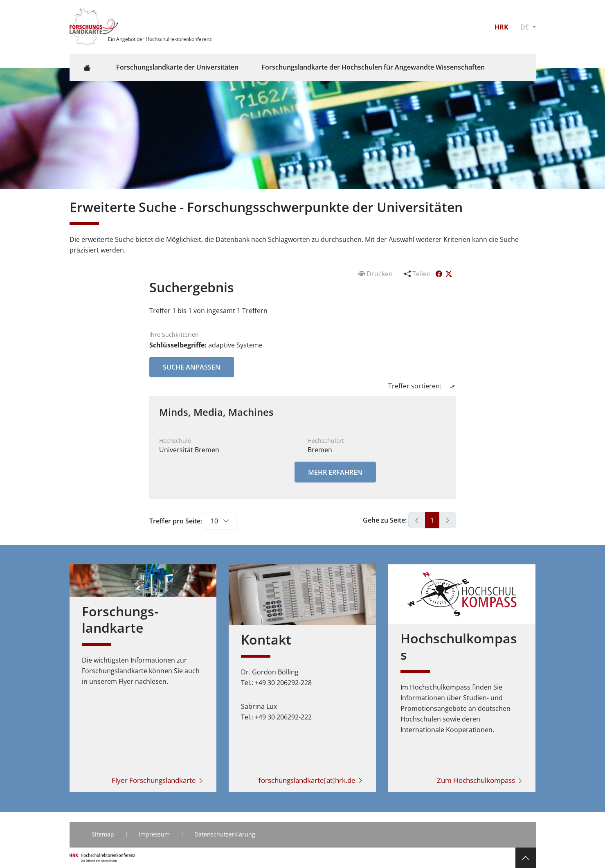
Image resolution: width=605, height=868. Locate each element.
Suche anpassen (192, 367)
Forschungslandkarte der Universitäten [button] (177, 67)
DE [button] (525, 27)
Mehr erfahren (335, 472)
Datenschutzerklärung (225, 834)
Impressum (154, 834)
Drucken (376, 274)
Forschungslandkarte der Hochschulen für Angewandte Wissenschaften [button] (373, 67)
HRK (502, 27)
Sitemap (103, 834)
